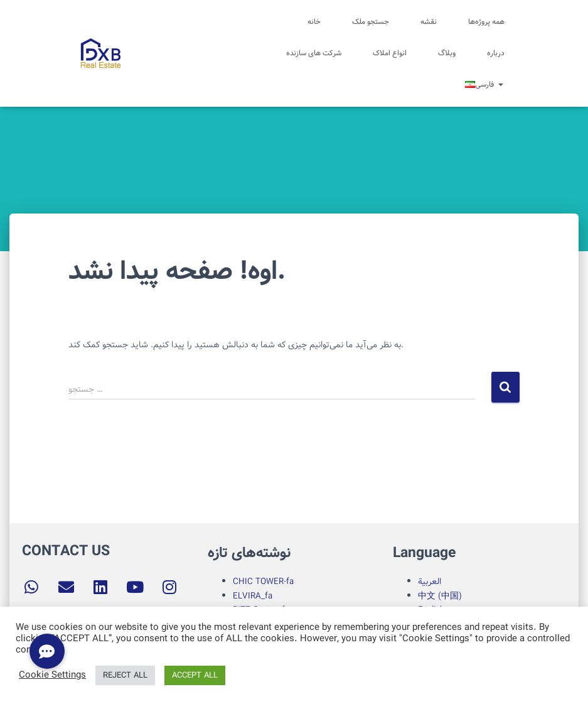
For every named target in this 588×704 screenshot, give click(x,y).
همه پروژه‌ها (486, 22)
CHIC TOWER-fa (263, 582)
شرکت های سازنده (314, 53)
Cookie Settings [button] (52, 676)
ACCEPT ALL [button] (195, 675)
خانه (314, 22)
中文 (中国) (440, 596)
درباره (496, 53)
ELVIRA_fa (253, 596)
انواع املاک (390, 53)
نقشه (429, 22)
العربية (430, 582)
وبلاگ (447, 53)
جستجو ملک (371, 22)
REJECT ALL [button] (125, 675)
